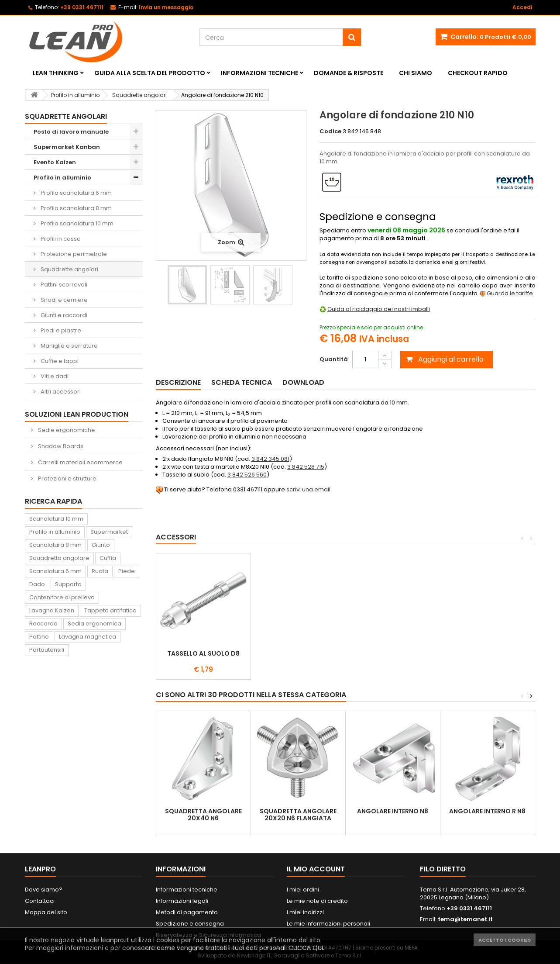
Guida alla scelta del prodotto (150, 73)
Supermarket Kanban (67, 147)
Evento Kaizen (55, 162)
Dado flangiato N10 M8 (298, 653)
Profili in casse (60, 239)
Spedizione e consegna (190, 924)
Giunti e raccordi (63, 315)
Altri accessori (60, 392)
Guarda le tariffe (510, 293)
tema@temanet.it (465, 919)
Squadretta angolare (59, 558)
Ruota (100, 571)
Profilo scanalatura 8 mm (76, 208)
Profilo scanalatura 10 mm (76, 223)
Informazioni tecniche (259, 73)
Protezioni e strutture (67, 479)
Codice (330, 131)
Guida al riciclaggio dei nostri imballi (379, 309)
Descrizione (178, 382)
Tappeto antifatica (110, 610)
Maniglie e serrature (69, 346)
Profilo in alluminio (62, 178)
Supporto (68, 584)
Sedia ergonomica (94, 624)
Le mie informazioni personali (328, 924)
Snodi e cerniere (64, 300)
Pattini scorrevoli (63, 285)
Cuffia (108, 558)
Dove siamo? (44, 890)
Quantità (334, 359)
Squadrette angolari (69, 269)
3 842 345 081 (270, 459)
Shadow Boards (60, 446)
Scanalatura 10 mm (56, 519)
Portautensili (47, 650)
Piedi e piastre (60, 330)
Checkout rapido (478, 73)
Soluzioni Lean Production (77, 414)
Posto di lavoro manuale (71, 132)
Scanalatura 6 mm (55, 571)
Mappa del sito (46, 912)
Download (303, 382)
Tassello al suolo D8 (393, 653)
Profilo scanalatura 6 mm (76, 193)
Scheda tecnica (242, 382)
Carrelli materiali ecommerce (80, 462)
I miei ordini (303, 890)
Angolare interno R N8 (487, 811)
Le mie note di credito (317, 901)
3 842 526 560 (247, 475)
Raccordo (43, 624)
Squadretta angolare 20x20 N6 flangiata (298, 815)
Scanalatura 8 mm (55, 545)
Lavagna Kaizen (52, 610)
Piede (127, 571)
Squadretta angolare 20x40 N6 (203, 815)
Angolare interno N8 (393, 811)
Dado (37, 584)
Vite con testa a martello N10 (203, 657)
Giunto (101, 545)
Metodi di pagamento (187, 912)
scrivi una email (308, 489)
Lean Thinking (56, 73)
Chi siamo (416, 73)
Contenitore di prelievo (62, 597)
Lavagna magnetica (88, 637)
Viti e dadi (54, 376)
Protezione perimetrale (73, 254)
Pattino (39, 637)
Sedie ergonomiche (66, 430)
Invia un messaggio (166, 7)
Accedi (522, 7)
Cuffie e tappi (59, 361)
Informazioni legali (182, 901)
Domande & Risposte (349, 73)
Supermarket (109, 532)
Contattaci (40, 901)
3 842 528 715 (306, 467)
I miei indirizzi (305, 912)
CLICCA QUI (306, 948)
